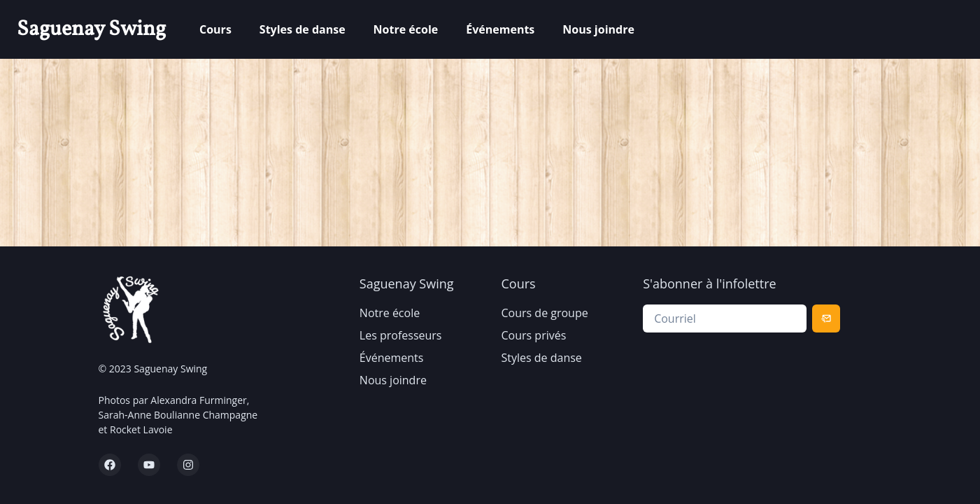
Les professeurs (401, 335)
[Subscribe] (826, 318)
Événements (500, 29)
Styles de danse (303, 29)
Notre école (406, 29)
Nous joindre (598, 29)
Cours (215, 29)
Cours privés (534, 335)
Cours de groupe (545, 313)
